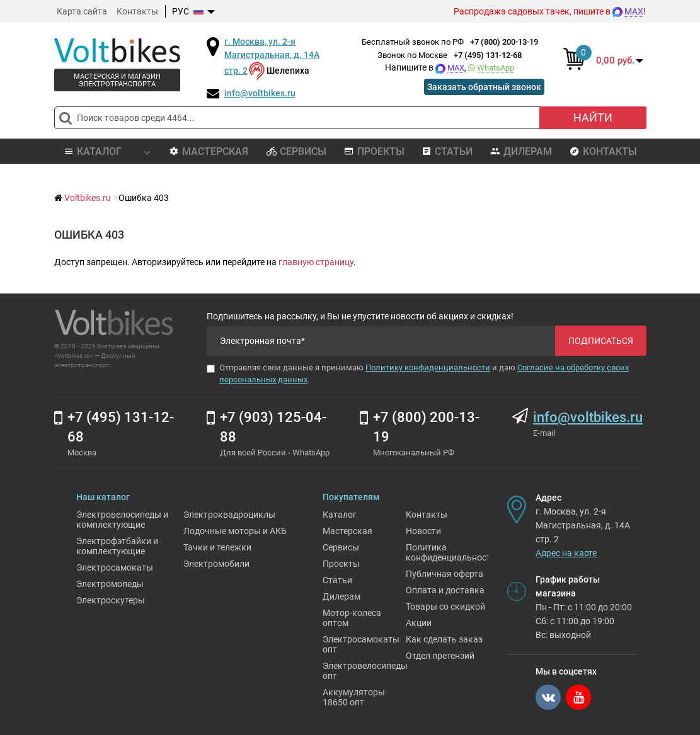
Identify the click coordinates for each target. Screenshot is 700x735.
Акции (419, 623)
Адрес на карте (566, 553)
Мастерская (209, 151)
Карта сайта (82, 11)
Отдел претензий (440, 656)
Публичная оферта (445, 574)
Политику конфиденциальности (428, 367)
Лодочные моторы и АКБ (235, 531)
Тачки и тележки (217, 547)
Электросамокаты (115, 567)
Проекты (374, 151)
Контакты (137, 11)
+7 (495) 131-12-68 (488, 55)
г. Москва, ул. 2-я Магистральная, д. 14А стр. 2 (272, 56)
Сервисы (296, 151)
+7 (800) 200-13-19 (504, 42)
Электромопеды (110, 584)
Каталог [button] (107, 151)
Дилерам (521, 151)
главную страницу (316, 262)
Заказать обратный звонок (484, 87)
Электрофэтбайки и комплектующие (117, 546)
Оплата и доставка (445, 590)
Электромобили (216, 564)
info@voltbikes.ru (260, 93)
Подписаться (601, 341)
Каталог (340, 515)
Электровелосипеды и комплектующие (122, 520)
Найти (593, 117)
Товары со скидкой (445, 607)
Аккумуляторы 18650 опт (354, 697)
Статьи (447, 151)
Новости (423, 531)
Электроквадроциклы (229, 515)
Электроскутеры (111, 600)
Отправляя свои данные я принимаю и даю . (418, 373)
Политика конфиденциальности (451, 552)
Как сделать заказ (444, 639)
